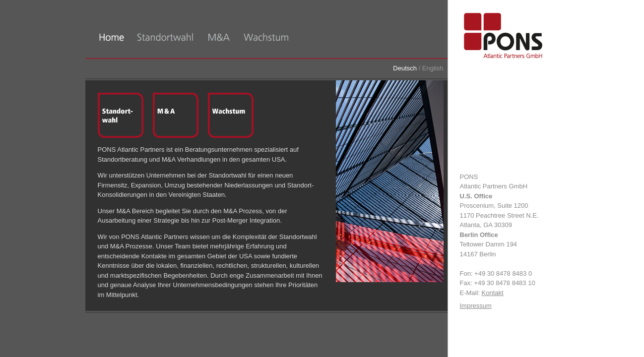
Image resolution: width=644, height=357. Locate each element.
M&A (176, 116)
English (433, 68)
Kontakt (493, 293)
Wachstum (231, 116)
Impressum (476, 306)
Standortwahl (121, 116)
